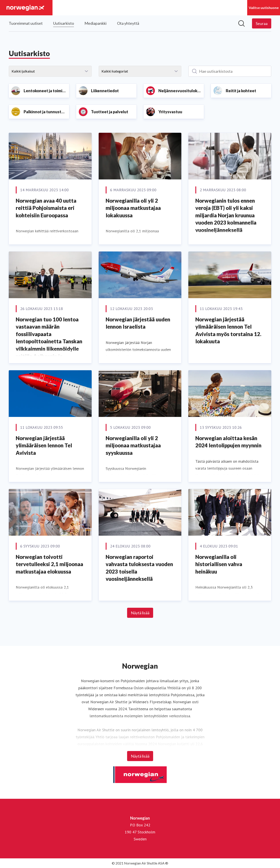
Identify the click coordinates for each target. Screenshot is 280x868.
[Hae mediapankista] (241, 23)
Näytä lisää (140, 613)
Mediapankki (95, 23)
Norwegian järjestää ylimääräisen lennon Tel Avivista (44, 445)
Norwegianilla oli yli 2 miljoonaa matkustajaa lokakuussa (133, 208)
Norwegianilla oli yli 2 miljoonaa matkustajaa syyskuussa (133, 445)
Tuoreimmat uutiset (26, 23)
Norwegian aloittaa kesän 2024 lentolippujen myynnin (228, 442)
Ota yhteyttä (128, 23)
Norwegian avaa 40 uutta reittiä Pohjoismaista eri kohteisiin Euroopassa (46, 208)
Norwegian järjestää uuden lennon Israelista (138, 323)
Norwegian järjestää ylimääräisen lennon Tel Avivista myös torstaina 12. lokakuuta (228, 330)
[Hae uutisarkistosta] (230, 71)
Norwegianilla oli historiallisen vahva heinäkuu (219, 564)
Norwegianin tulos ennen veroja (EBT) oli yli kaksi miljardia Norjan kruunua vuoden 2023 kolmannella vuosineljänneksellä (226, 215)
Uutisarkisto (64, 23)
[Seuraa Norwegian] (262, 23)
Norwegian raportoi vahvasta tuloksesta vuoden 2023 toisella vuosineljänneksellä (139, 568)
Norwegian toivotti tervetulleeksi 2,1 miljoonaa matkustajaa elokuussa (49, 564)
